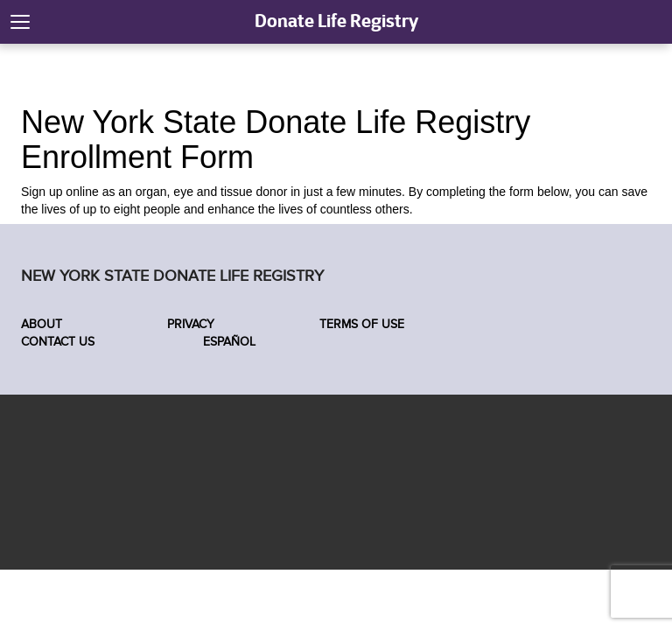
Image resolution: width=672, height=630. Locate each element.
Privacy (191, 324)
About (42, 324)
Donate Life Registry (336, 21)
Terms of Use (362, 324)
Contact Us (58, 342)
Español (227, 342)
